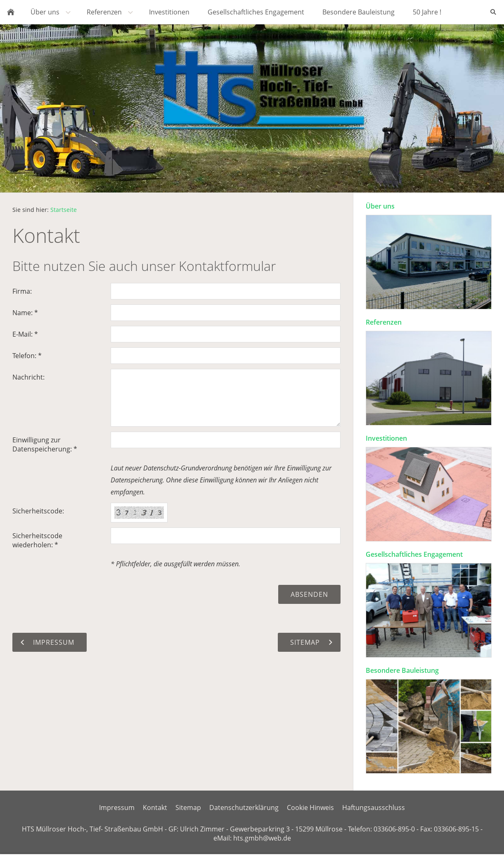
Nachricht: (28, 377)
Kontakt (155, 807)
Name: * (25, 313)
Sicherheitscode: (38, 511)
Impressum (117, 807)
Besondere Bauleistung (402, 670)
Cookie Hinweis (310, 807)
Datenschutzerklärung (244, 807)
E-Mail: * (25, 334)
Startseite (64, 210)
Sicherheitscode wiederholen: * (37, 540)
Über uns (380, 206)
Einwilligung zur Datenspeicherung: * (45, 444)
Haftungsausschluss (374, 807)
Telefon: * (27, 356)
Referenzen (384, 322)
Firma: (22, 291)
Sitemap (188, 807)
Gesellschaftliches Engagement (414, 554)
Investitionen (386, 438)
